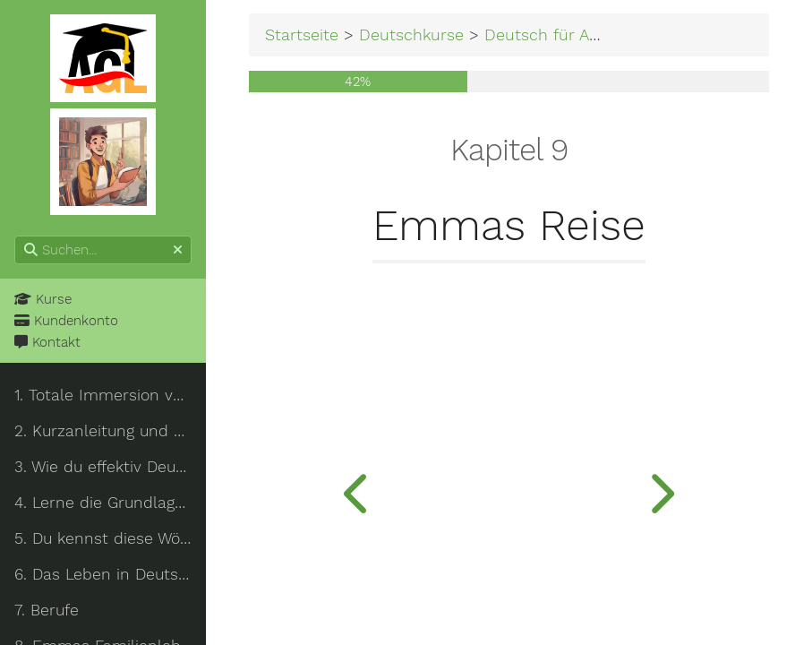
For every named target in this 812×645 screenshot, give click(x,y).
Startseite (302, 34)
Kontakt (47, 342)
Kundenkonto (66, 321)
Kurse (43, 299)
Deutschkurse (411, 34)
